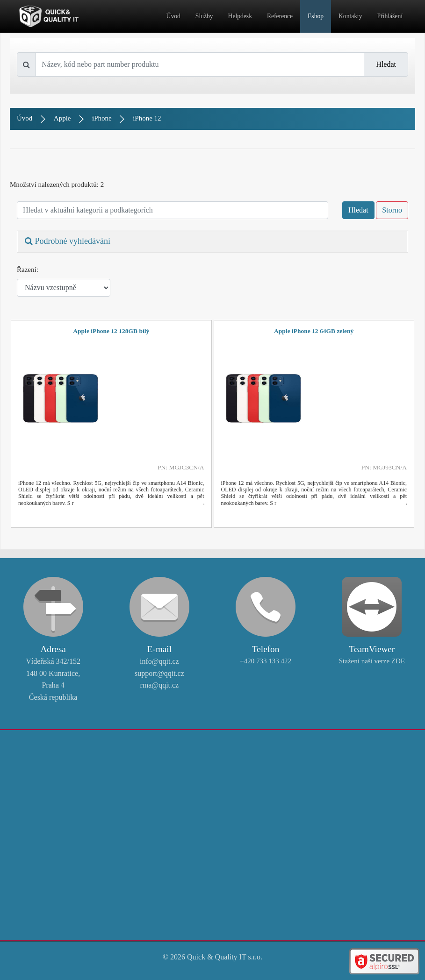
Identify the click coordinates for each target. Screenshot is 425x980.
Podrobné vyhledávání (68, 241)
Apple (62, 118)
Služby (204, 16)
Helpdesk (240, 16)
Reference (280, 16)
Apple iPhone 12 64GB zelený (314, 331)
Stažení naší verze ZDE (372, 661)
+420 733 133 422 (266, 661)
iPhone (102, 118)
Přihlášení (390, 16)
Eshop (316, 16)
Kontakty (350, 16)
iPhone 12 (147, 118)
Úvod (173, 16)
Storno (392, 210)
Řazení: (28, 270)
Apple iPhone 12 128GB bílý (111, 331)
